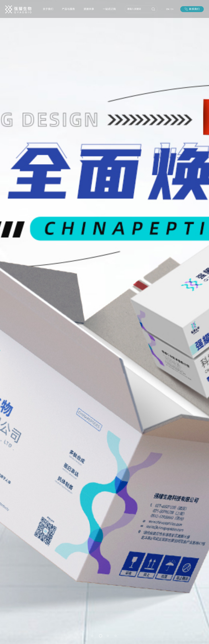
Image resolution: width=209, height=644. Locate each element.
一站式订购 (109, 9)
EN (172, 9)
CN (168, 9)
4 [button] (116, 636)
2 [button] (101, 636)
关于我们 (48, 9)
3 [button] (108, 636)
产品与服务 (68, 9)
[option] (104, 322)
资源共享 (89, 9)
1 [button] (92, 636)
